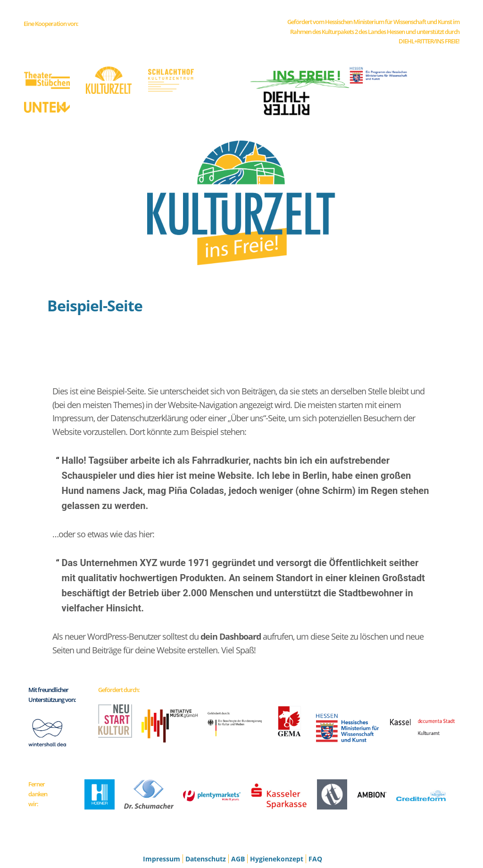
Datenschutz (206, 827)
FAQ (315, 827)
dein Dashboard (231, 605)
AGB (238, 827)
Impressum (162, 827)
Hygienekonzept (277, 827)
